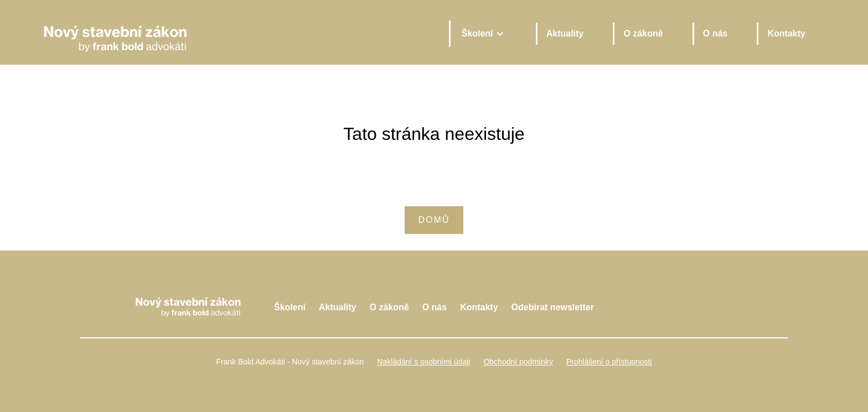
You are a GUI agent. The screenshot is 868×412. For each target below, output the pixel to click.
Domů (434, 220)
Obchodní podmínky (518, 362)
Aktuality (565, 33)
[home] (236, 33)
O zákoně (643, 33)
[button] (482, 34)
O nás (715, 33)
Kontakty (786, 33)
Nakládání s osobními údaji (423, 362)
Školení (290, 307)
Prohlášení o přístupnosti (609, 362)
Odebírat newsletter (553, 307)
